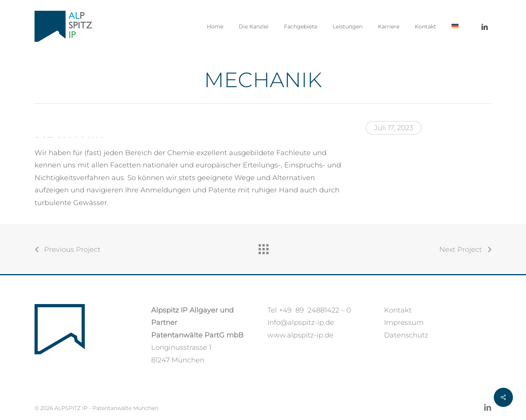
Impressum (404, 322)
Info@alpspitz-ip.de (301, 322)
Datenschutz (406, 335)
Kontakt (398, 310)
